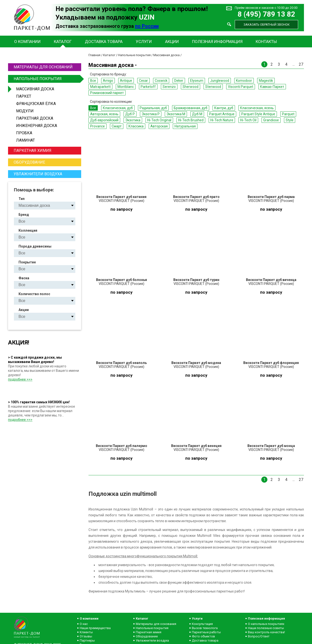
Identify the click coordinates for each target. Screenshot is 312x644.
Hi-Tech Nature (222, 120)
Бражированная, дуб (191, 108)
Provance (97, 126)
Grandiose (271, 120)
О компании (27, 42)
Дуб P (130, 114)
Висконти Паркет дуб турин (196, 280)
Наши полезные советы (266, 628)
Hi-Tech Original (159, 120)
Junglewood (220, 81)
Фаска (24, 278)
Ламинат (25, 140)
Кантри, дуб (224, 108)
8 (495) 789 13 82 (266, 14)
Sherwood (190, 87)
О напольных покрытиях (266, 624)
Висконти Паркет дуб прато (196, 197)
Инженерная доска (37, 126)
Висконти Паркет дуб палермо (122, 446)
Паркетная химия (33, 151)
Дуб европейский (104, 120)
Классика (136, 126)
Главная (94, 55)
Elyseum (197, 81)
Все (93, 81)
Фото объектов (203, 636)
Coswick (161, 81)
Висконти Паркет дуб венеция (196, 446)
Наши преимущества (95, 628)
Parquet (288, 114)
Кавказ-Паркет (272, 87)
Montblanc (126, 87)
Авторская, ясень (104, 114)
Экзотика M (176, 114)
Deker (179, 81)
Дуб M (197, 114)
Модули (25, 111)
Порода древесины (35, 246)
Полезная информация (217, 42)
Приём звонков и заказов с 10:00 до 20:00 (266, 8)
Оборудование (29, 162)
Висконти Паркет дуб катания (121, 197)
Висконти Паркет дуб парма (271, 197)
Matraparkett (100, 87)
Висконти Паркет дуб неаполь (121, 363)
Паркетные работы (206, 632)
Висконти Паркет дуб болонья (122, 280)
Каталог (63, 42)
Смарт (117, 126)
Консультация (202, 624)
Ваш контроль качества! (266, 632)
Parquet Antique (222, 114)
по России (147, 26)
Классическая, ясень (257, 108)
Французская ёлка (36, 104)
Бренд (24, 215)
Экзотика (133, 120)
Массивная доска (35, 89)
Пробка (24, 133)
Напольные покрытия (47, 79)
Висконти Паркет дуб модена (196, 363)
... (294, 64)
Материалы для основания (156, 624)
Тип (22, 199)
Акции (172, 42)
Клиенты (86, 632)
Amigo (108, 81)
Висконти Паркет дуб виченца (271, 280)
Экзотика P (151, 114)
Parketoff (148, 87)
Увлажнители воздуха (38, 174)
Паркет (24, 96)
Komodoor (244, 81)
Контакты (266, 42)
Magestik (266, 81)
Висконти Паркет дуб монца (271, 446)
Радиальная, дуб (153, 108)
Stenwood (213, 87)
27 (301, 64)
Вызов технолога (205, 628)
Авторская (159, 126)
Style (290, 120)
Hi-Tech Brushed (191, 120)
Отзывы (86, 636)
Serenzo (169, 87)
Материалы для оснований (43, 67)
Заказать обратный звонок (267, 25)
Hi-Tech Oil (248, 120)
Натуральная (185, 126)
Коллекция (28, 230)
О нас (84, 624)
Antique (126, 81)
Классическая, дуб (118, 108)
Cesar (143, 81)
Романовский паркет (107, 93)
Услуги (144, 42)
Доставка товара (104, 42)
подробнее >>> (20, 379)
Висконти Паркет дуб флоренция (271, 363)
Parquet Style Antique (258, 114)
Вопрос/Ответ (259, 636)
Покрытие (27, 262)
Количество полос (34, 294)
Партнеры (87, 640)
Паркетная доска (35, 118)
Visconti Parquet (241, 87)
